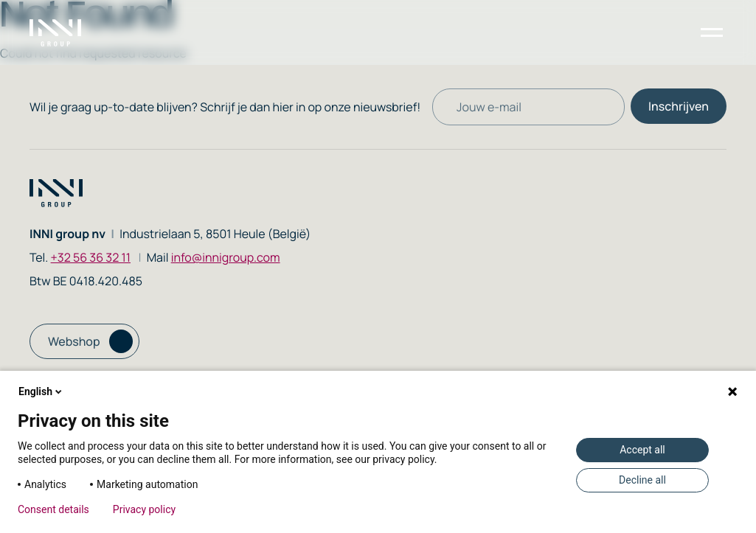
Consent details (53, 509)
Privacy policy (144, 509)
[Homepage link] (64, 33)
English (41, 391)
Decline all (642, 480)
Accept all (642, 450)
